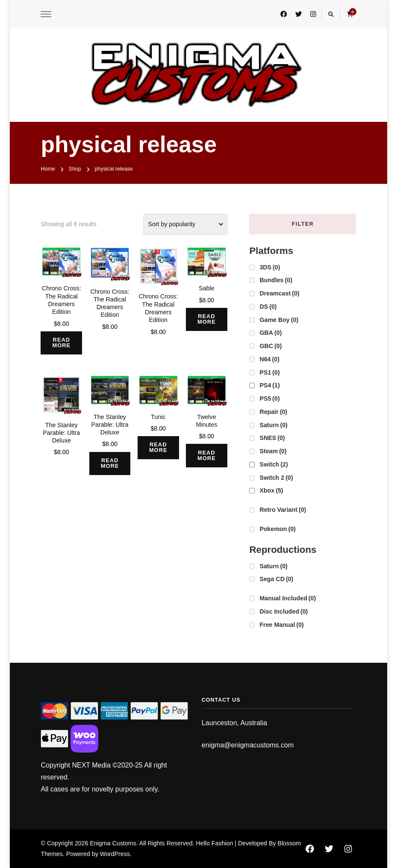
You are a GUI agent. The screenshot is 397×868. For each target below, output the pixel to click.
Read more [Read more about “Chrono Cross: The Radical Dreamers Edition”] (62, 343)
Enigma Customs (113, 843)
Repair (273, 412)
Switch (273, 464)
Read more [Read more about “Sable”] (207, 319)
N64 (269, 359)
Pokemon (277, 529)
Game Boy (279, 320)
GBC (271, 346)
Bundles (276, 280)
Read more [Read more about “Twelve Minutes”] (207, 456)
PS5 (269, 399)
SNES (272, 438)
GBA (271, 333)
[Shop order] (185, 224)
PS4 (269, 385)
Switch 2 (276, 478)
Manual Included (288, 598)
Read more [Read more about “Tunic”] (159, 448)
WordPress (115, 854)
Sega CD (276, 579)
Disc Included (284, 611)
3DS (270, 267)
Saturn (273, 425)
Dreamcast (279, 293)
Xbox (271, 490)
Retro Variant (283, 510)
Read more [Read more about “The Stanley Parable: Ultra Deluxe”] (111, 464)
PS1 (269, 372)
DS (268, 307)
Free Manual (281, 625)
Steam (273, 451)
